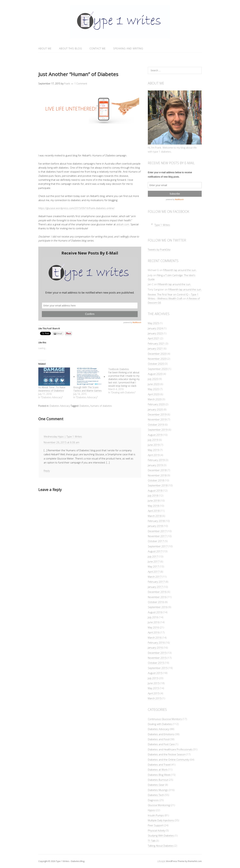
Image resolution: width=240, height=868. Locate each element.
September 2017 (158, 546)
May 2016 (153, 627)
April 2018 (154, 511)
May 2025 (153, 323)
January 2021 (155, 348)
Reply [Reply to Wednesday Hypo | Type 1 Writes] (47, 471)
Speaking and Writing (128, 48)
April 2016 (154, 632)
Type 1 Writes (162, 225)
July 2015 (153, 678)
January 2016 (155, 648)
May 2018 (153, 506)
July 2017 (153, 556)
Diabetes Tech (156, 795)
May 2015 (153, 688)
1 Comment (81, 84)
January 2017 (155, 587)
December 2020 (157, 354)
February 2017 (156, 582)
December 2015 (157, 653)
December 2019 (157, 414)
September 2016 (158, 607)
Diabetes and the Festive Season (167, 754)
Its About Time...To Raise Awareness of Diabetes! (52, 389)
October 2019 (156, 425)
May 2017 (153, 566)
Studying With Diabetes (161, 835)
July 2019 (153, 440)
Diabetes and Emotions (161, 734)
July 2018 (153, 495)
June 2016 (154, 622)
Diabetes (84, 406)
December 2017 (157, 531)
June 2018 (154, 501)
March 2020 (155, 399)
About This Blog (70, 48)
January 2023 (155, 333)
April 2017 (154, 572)
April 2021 (154, 338)
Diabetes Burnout (158, 780)
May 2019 (153, 450)
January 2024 (155, 328)
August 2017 (155, 551)
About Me (45, 48)
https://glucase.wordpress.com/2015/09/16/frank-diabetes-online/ (76, 208)
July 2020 (153, 379)
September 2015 (158, 668)
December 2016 (157, 592)
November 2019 (157, 419)
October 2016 (156, 602)
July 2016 (153, 617)
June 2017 (154, 561)
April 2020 (154, 394)
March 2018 (155, 516)
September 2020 (158, 369)
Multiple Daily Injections (161, 820)
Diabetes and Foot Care (161, 744)
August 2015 (155, 673)
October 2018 (156, 480)
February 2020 (156, 404)
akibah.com (123, 224)
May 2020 (153, 389)
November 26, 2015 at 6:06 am (61, 442)
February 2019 (156, 460)
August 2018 (155, 490)
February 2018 (156, 521)
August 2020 (155, 374)
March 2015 (155, 698)
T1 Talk (152, 841)
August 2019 (155, 435)
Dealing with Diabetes (160, 724)
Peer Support (156, 825)
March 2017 (155, 577)
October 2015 (156, 663)
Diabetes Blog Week (159, 775)
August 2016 (155, 612)
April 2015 (154, 693)
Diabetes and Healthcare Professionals (170, 749)
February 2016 (156, 643)
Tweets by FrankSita (159, 250)
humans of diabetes (101, 406)
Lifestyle (161, 861)
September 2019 (158, 430)
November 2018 (157, 475)
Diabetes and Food (159, 739)
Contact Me (98, 48)
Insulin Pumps (156, 815)
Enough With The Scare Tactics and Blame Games (87, 389)
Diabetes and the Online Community (168, 760)
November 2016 (157, 597)
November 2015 (157, 658)
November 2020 (157, 359)
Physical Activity (156, 830)
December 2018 (157, 470)
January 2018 (155, 526)
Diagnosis (153, 800)
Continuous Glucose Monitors (165, 719)
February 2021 (156, 343)
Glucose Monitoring (159, 805)
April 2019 (154, 455)
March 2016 (155, 638)
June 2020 (154, 384)
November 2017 (157, 536)
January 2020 (155, 409)
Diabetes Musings (158, 790)
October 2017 (156, 541)
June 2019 (154, 445)
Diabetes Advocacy (60, 406)
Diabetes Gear (156, 785)
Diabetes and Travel (159, 765)
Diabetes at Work (158, 770)
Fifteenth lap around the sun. (180, 270)
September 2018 (158, 485)
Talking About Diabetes (161, 846)
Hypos (151, 810)
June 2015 (154, 683)
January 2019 (155, 465)
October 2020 (156, 364)
